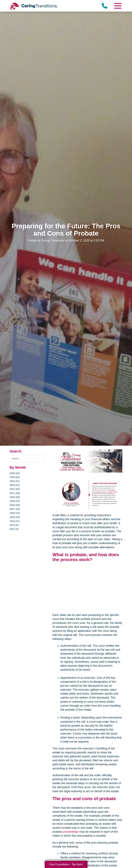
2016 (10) (15, 513)
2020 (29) (15, 497)
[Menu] (118, 6)
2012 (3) (14, 529)
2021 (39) (15, 493)
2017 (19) (15, 509)
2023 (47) (15, 485)
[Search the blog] (27, 459)
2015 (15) (15, 517)
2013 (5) (14, 525)
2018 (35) (15, 505)
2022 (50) (15, 489)
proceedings (71, 832)
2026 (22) (15, 473)
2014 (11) (15, 521)
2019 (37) (15, 501)
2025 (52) (15, 477)
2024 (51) (15, 481)
